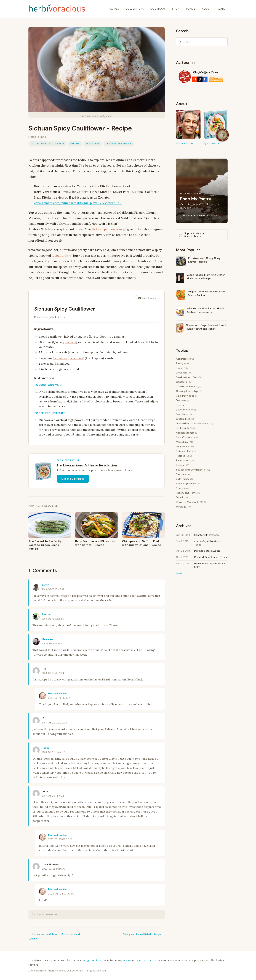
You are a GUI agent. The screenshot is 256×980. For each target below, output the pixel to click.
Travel (179, 497)
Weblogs (181, 507)
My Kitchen (182, 447)
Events (180, 405)
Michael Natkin (57, 693)
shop (176, 9)
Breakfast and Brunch (188, 377)
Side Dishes (93, 144)
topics (190, 9)
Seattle (180, 474)
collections (135, 9)
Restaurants (183, 460)
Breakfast (182, 373)
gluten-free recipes (149, 960)
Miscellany (182, 442)
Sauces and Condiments (190, 470)
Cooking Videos (185, 396)
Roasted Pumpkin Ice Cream (211, 557)
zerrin (46, 585)
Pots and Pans (184, 451)
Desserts (181, 400)
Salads (180, 465)
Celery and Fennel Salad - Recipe (142, 934)
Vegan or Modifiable (119, 144)
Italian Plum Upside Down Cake (210, 565)
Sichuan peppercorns (107, 229)
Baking (180, 363)
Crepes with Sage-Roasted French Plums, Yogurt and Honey (206, 327)
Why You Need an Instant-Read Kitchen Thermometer (205, 310)
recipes (114, 9)
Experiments (183, 410)
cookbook (158, 9)
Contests (181, 382)
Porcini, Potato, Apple (207, 551)
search (222, 9)
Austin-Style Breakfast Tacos (207, 543)
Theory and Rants (186, 493)
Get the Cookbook (73, 479)
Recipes (75, 144)
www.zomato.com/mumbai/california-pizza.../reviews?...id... (78, 203)
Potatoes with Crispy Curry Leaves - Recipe (204, 260)
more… (180, 574)
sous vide (61, 256)
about (206, 9)
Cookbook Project (187, 386)
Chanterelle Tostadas (207, 535)
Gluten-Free (183, 419)
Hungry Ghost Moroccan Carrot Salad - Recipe (206, 293)
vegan (127, 960)
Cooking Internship (187, 391)
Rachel (46, 748)
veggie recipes (92, 960)
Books (180, 368)
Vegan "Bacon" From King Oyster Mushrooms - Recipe (206, 277)
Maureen (47, 639)
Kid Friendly (183, 428)
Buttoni (47, 614)
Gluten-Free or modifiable (47, 144)
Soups (180, 488)
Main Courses (184, 437)
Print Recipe (147, 298)
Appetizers (182, 359)
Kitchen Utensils (185, 433)
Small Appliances (186, 484)
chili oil (70, 342)
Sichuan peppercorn (67, 358)
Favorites (181, 414)
